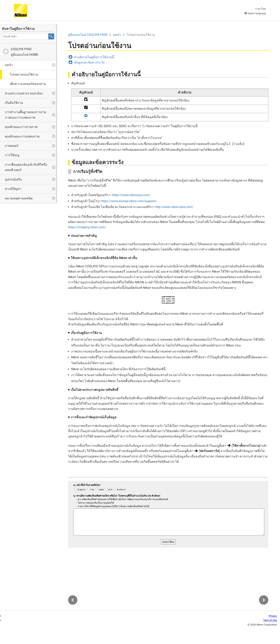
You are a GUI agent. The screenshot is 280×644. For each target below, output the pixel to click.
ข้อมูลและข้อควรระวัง (89, 62)
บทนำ (9, 65)
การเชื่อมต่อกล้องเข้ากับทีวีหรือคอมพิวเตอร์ (26, 167)
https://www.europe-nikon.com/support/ (129, 201)
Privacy (273, 616)
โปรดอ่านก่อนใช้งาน (24, 74)
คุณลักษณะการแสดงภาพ (22, 136)
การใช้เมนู (12, 155)
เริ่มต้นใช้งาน (14, 103)
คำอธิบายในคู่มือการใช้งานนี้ (94, 57)
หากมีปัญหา (13, 189)
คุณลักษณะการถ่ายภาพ (21, 127)
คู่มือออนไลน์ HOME (24, 52)
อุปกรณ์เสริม (14, 179)
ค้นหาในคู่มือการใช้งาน (18, 29)
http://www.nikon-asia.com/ (174, 207)
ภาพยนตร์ (12, 146)
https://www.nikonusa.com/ (131, 195)
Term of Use (270, 620)
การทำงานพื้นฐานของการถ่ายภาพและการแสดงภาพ (25, 115)
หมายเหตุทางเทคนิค (19, 198)
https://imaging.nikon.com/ (87, 227)
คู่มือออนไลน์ (88, 35)
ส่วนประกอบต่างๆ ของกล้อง (24, 93)
